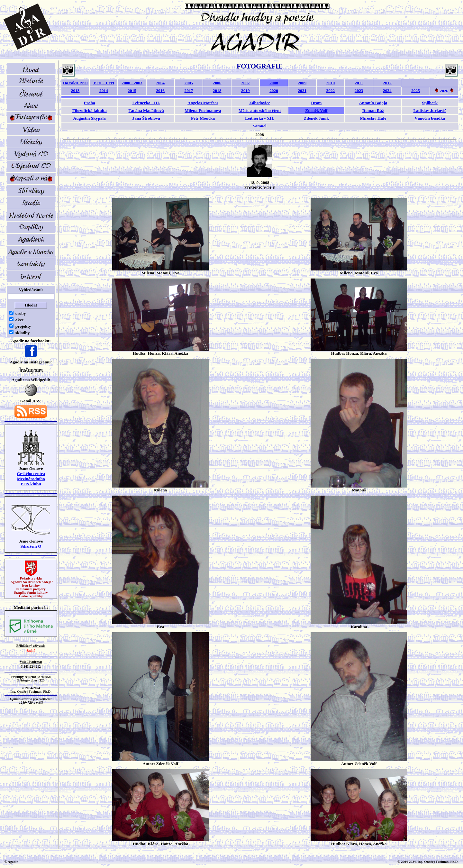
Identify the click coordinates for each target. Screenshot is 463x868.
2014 (104, 91)
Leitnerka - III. (146, 103)
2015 (132, 91)
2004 (160, 83)
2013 (75, 91)
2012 (387, 83)
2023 (359, 91)
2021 (302, 91)
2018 (217, 91)
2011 (359, 83)
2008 (274, 83)
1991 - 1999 (104, 83)
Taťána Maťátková (146, 110)
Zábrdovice (260, 103)
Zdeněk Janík (316, 118)
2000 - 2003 (132, 83)
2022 (331, 91)
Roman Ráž (373, 110)
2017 (189, 91)
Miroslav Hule (373, 118)
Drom (316, 103)
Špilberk (430, 103)
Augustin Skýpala (90, 118)
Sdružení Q (31, 546)
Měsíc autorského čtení (260, 110)
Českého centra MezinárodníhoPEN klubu (31, 479)
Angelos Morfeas (203, 103)
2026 (444, 91)
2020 (274, 91)
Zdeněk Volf (316, 110)
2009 (302, 83)
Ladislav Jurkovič (430, 110)
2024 (387, 91)
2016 (160, 91)
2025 (416, 91)
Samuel (259, 126)
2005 (189, 83)
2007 (245, 83)
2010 (331, 83)
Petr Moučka (203, 118)
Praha (90, 103)
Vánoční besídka (430, 118)
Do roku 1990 (75, 83)
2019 (245, 91)
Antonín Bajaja (373, 103)
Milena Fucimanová (203, 110)
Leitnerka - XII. (260, 118)
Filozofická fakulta (90, 110)
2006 (217, 83)
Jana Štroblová (146, 118)
